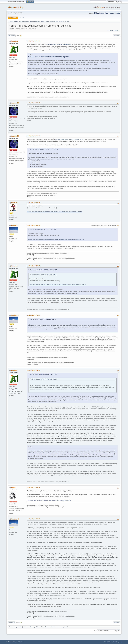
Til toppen (11, 623)
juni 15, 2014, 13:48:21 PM (33, 488)
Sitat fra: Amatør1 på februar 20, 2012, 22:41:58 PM (44, 149)
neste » (117, 30)
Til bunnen (12, 36)
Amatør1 (14, 41)
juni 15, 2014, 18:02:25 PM (33, 519)
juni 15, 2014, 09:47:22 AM (34, 315)
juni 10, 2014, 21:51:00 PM (33, 41)
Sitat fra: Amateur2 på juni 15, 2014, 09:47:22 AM (43, 374)
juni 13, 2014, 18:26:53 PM (33, 225)
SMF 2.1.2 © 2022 (11, 642)
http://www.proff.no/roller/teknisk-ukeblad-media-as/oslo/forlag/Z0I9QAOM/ (49, 500)
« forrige (111, 30)
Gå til (95, 630)
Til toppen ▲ (119, 642)
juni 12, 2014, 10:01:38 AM (34, 136)
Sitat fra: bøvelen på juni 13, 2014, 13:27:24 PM (43, 230)
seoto (13, 488)
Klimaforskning (15, 7)
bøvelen (14, 203)
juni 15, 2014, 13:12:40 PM (33, 370)
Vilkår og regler (111, 642)
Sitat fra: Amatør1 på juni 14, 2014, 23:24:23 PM (43, 319)
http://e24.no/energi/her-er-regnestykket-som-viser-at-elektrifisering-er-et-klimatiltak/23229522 (55, 212)
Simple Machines (20, 642)
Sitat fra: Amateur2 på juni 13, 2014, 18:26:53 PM (43, 270)
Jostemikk (15, 103)
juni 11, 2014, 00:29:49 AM (34, 103)
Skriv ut (117, 36)
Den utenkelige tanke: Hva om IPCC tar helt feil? (70, 139)
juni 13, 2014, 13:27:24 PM (33, 203)
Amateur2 (15, 225)
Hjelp (105, 642)
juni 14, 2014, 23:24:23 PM (33, 266)
